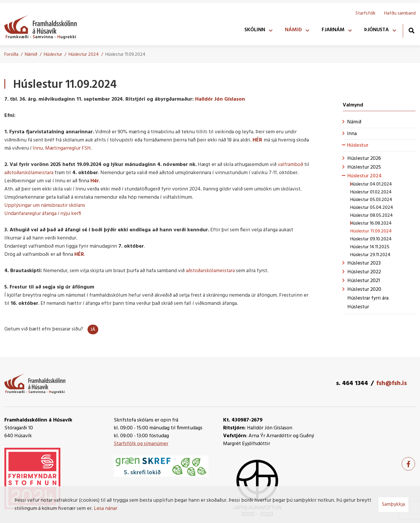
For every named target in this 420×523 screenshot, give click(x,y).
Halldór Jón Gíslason (220, 99)
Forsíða (11, 55)
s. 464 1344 (352, 383)
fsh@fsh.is (392, 383)
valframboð (290, 165)
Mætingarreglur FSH (68, 148)
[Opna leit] (411, 30)
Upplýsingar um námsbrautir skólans (45, 205)
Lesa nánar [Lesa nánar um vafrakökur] (106, 509)
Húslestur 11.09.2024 (125, 55)
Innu (38, 148)
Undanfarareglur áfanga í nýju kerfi (43, 214)
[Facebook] (408, 464)
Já (93, 330)
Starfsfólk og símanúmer (141, 444)
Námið (31, 55)
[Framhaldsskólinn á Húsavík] (43, 26)
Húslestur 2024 (84, 55)
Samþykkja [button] (393, 504)
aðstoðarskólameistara (29, 173)
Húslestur (53, 55)
